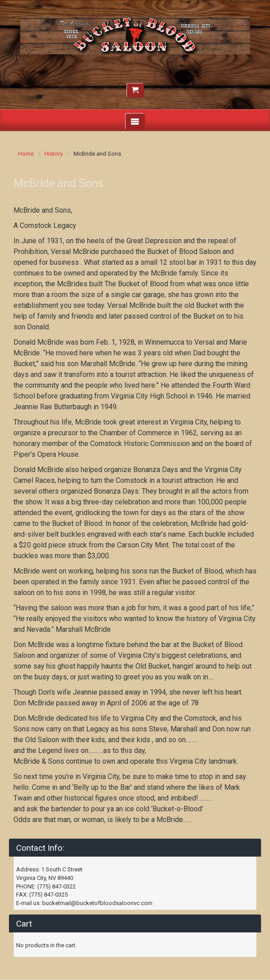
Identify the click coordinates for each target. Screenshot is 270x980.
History (54, 154)
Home (26, 154)
